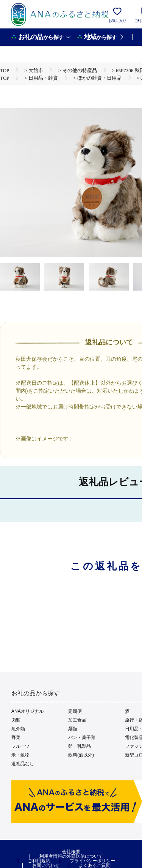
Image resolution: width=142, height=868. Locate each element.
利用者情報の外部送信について (71, 856)
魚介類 (18, 729)
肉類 (16, 720)
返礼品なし (23, 764)
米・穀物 (20, 755)
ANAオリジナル (27, 711)
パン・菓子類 (82, 737)
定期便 (75, 711)
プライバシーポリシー (92, 861)
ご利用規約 (39, 861)
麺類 (73, 729)
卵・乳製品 (80, 746)
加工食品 (77, 720)
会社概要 (71, 852)
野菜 (16, 737)
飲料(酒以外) (81, 755)
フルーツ (20, 746)
